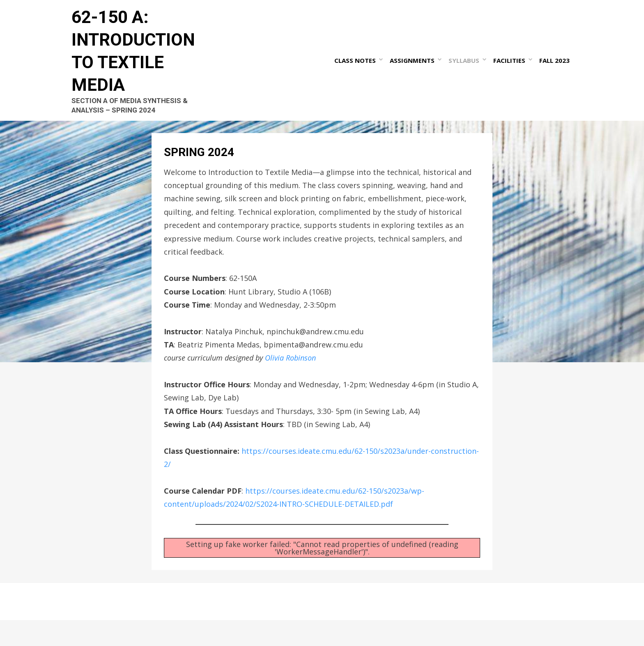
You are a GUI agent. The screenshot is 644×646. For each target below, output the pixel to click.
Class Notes (358, 73)
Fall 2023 (557, 73)
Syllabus (467, 73)
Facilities (512, 73)
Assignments (415, 73)
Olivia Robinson (290, 384)
